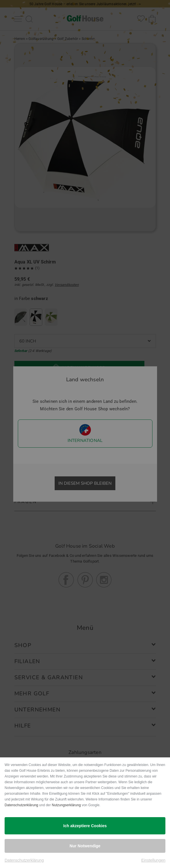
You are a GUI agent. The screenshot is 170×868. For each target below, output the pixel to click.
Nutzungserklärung (66, 805)
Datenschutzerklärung (21, 805)
